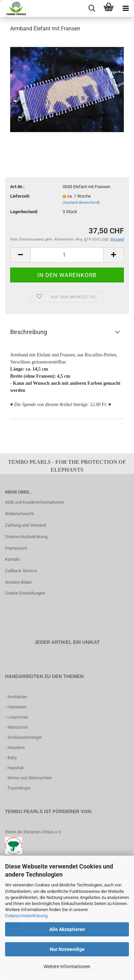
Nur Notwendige (67, 949)
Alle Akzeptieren (67, 929)
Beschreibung (29, 332)
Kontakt (13, 559)
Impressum (16, 548)
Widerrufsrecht (19, 514)
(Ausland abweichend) (81, 203)
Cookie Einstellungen (25, 593)
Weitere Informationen (67, 966)
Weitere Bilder (18, 582)
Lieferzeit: (20, 196)
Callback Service (21, 571)
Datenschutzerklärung (26, 916)
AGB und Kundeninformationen (35, 502)
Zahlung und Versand (25, 525)
